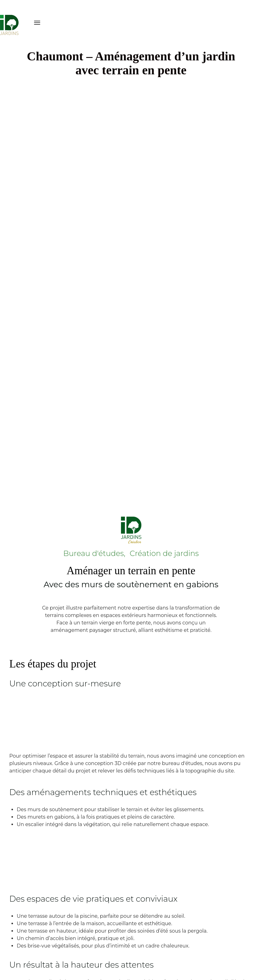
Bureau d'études (93, 553)
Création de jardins (164, 553)
